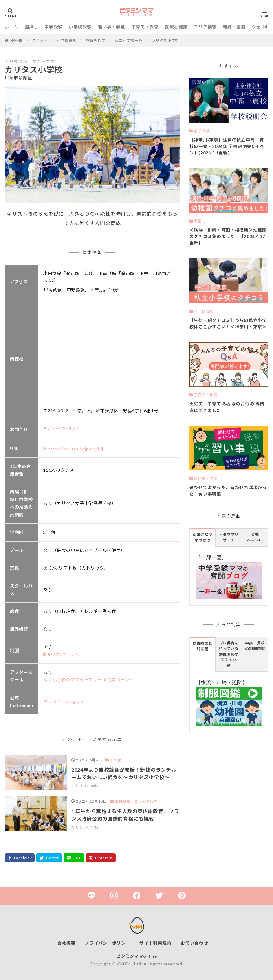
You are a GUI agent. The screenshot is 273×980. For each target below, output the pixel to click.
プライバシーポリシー (107, 943)
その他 (116, 760)
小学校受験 (80, 27)
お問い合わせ (194, 943)
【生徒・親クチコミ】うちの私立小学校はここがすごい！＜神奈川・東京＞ (228, 323)
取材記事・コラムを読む (136, 802)
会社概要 (66, 943)
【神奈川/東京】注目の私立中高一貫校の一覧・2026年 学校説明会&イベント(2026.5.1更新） (227, 146)
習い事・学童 (112, 27)
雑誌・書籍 (234, 27)
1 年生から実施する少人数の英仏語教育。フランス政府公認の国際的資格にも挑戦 (125, 815)
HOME (16, 40)
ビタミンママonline (136, 956)
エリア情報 (205, 27)
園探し (31, 27)
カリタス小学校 (165, 40)
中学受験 (53, 27)
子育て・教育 (145, 27)
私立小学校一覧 (128, 40)
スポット (40, 40)
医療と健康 (176, 27)
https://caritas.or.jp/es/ (73, 449)
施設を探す (96, 40)
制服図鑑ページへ (61, 654)
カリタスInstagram (63, 701)
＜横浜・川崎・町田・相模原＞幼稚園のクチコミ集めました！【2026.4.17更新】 (228, 236)
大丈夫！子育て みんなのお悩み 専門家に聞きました (227, 407)
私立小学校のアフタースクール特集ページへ (88, 680)
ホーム (11, 27)
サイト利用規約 (155, 943)
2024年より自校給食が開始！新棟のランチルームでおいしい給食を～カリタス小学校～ (124, 773)
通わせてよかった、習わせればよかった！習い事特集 (228, 491)
